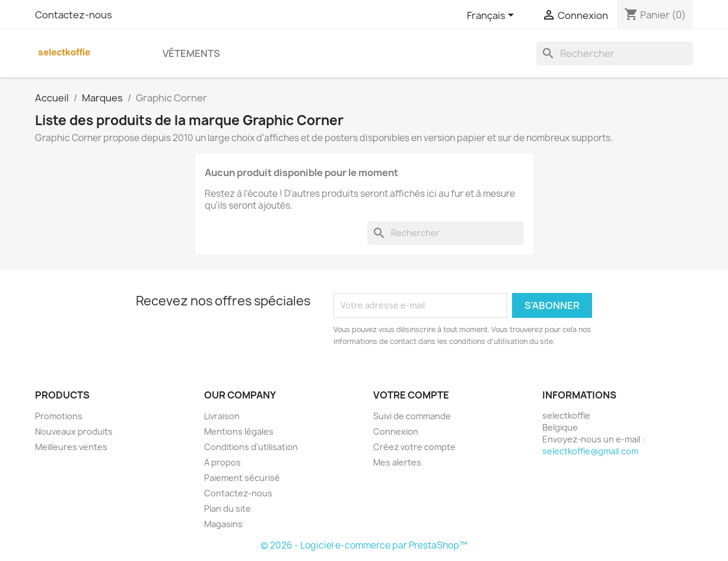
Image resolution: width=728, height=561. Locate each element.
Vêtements (191, 53)
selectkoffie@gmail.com (590, 451)
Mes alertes (397, 462)
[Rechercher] (615, 53)
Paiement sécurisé (242, 478)
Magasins (223, 524)
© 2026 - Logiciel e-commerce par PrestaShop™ (364, 545)
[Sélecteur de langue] (492, 16)
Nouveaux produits (74, 431)
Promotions (59, 416)
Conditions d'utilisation (251, 447)
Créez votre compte (414, 447)
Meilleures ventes (71, 447)
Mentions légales (239, 431)
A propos (222, 462)
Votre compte (411, 395)
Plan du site (228, 509)
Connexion (396, 431)
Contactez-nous (74, 15)
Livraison (222, 416)
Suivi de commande (412, 416)
